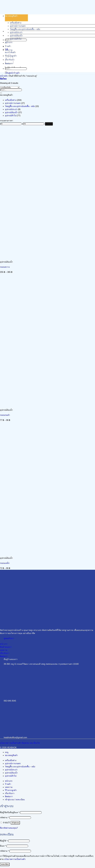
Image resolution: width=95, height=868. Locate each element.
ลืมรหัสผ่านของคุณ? (9, 828)
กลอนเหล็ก (5, 563)
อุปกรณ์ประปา (16, 32)
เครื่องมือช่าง (16, 23)
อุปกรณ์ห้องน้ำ (16, 36)
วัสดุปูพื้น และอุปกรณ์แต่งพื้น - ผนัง (20, 106)
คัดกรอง (49, 124)
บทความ (9, 50)
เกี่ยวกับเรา (10, 793)
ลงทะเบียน (5, 864)
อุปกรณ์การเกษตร (18, 26)
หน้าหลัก (4, 76)
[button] (3, 79)
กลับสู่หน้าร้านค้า (12, 73)
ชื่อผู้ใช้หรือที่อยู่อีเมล (10, 812)
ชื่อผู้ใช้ (4, 841)
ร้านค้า (8, 46)
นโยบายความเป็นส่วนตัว (15, 859)
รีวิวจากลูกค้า (11, 790)
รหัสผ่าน (4, 818)
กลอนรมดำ (5, 415)
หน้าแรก (9, 42)
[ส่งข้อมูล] (6, 72)
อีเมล (3, 846)
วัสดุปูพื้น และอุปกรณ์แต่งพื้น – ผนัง (25, 29)
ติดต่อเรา (9, 796)
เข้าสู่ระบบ (15, 823)
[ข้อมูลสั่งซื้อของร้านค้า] (10, 87)
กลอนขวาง (5, 267)
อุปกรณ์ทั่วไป (16, 39)
